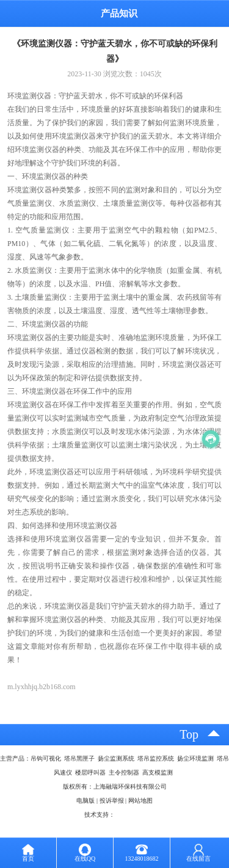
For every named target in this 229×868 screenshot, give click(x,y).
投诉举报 (112, 801)
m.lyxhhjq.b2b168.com (42, 687)
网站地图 (140, 801)
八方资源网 (130, 815)
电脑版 (85, 801)
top (189, 734)
